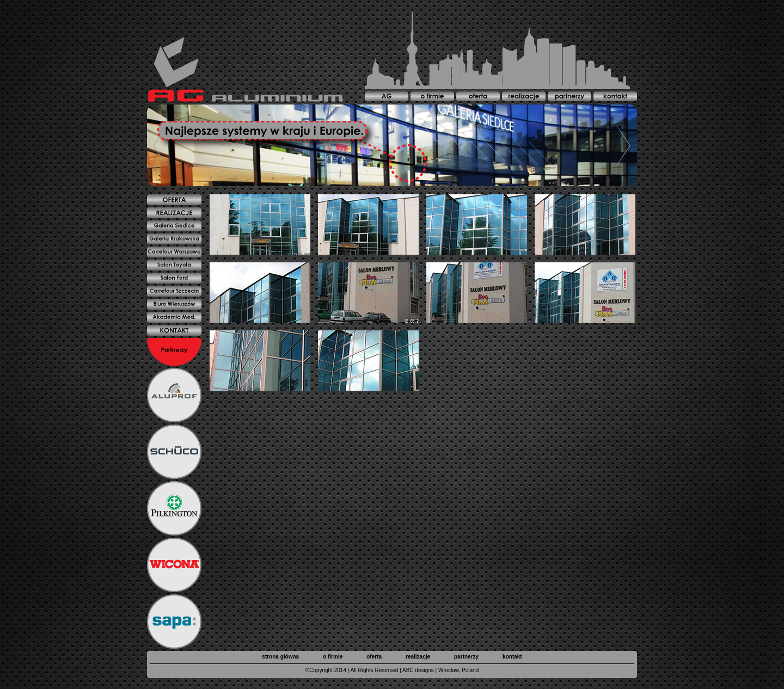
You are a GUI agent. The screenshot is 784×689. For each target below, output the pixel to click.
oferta (374, 657)
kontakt (512, 657)
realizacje (418, 657)
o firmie (333, 657)
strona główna (280, 657)
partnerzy (466, 657)
